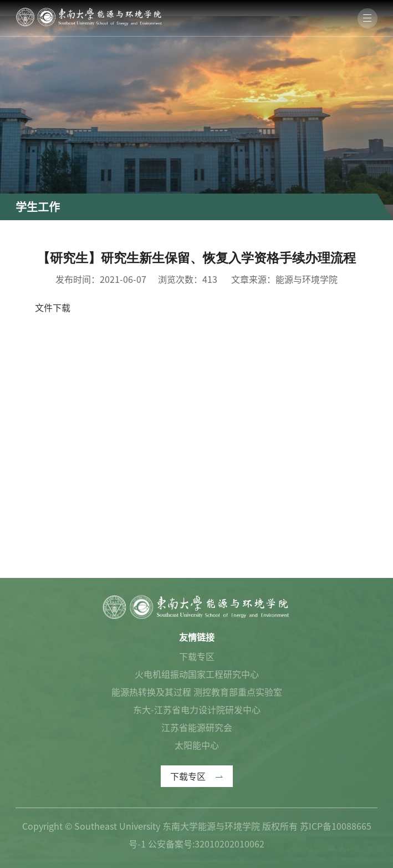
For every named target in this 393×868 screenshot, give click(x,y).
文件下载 (53, 308)
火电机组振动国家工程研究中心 (197, 674)
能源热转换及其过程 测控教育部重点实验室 (197, 692)
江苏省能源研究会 (197, 728)
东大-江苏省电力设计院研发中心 (197, 710)
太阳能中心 (197, 745)
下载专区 (197, 657)
